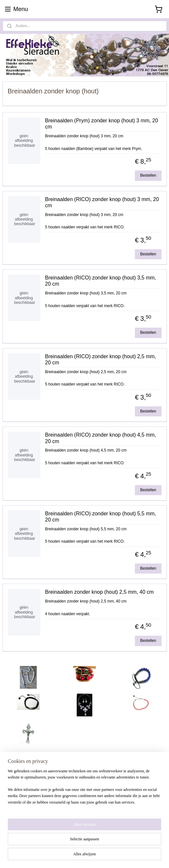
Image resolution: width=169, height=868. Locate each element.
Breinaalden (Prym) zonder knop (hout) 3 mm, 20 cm (102, 124)
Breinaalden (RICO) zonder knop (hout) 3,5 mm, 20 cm (101, 281)
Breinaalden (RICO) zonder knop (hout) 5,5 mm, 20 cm (101, 517)
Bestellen (148, 175)
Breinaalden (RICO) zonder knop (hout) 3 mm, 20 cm (102, 202)
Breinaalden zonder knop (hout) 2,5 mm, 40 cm (99, 592)
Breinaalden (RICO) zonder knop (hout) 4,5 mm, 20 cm (101, 438)
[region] (84, 798)
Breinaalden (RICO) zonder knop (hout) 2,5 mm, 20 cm (101, 359)
